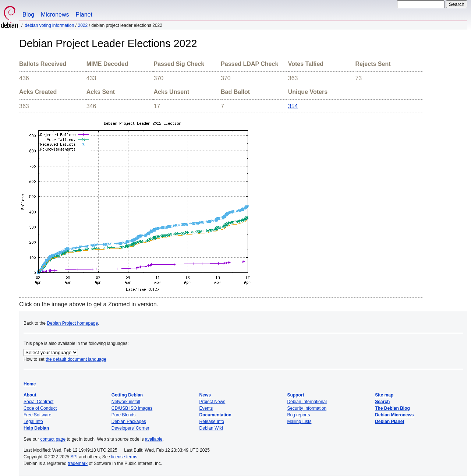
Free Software (37, 415)
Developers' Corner (130, 428)
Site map (384, 395)
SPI (74, 457)
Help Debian (36, 428)
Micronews (55, 15)
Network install (126, 402)
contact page (53, 439)
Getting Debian (127, 395)
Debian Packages (129, 422)
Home (30, 384)
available (154, 439)
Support (295, 395)
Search (382, 402)
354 (293, 106)
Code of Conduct (40, 408)
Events (206, 408)
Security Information (307, 408)
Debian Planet (389, 422)
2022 (83, 25)
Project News (213, 402)
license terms (124, 457)
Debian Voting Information (49, 25)
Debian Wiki (211, 428)
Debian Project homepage (72, 323)
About (30, 395)
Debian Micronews (394, 415)
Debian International (307, 402)
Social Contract (38, 402)
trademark (78, 463)
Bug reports (298, 415)
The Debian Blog (392, 408)
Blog (28, 15)
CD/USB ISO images (132, 408)
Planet (84, 15)
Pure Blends (123, 415)
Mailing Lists (299, 422)
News (205, 395)
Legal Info (33, 422)
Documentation (215, 415)
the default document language (76, 359)
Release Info (212, 422)
